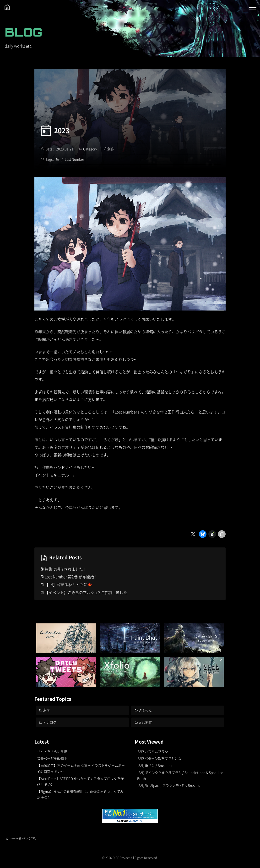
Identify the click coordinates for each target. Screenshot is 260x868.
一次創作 (107, 149)
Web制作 (146, 722)
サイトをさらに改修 (52, 751)
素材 (47, 710)
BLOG (24, 32)
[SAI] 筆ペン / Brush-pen (155, 766)
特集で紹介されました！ (66, 569)
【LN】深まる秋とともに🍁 (68, 584)
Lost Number (74, 159)
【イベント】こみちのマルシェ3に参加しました (86, 592)
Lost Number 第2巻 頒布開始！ (71, 577)
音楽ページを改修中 (52, 758)
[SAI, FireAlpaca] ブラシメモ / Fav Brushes (169, 785)
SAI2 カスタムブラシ (153, 751)
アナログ (50, 722)
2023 (62, 130)
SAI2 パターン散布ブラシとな (159, 758)
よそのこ (146, 710)
